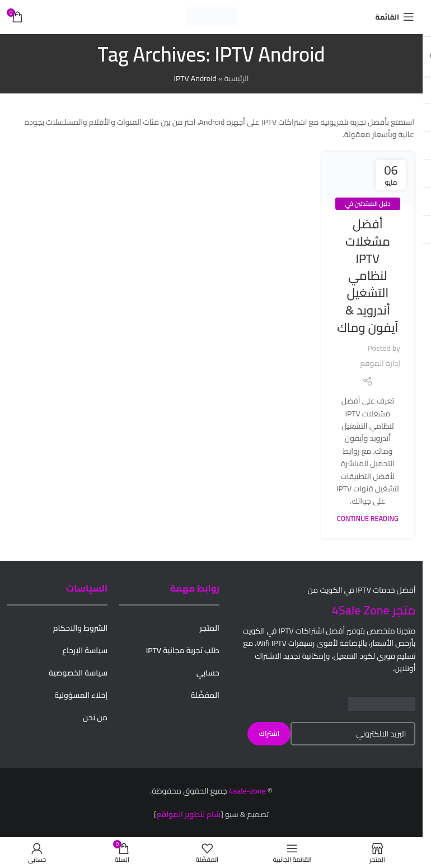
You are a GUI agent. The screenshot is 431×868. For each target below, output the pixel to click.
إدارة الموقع (380, 363)
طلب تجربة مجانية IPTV (183, 650)
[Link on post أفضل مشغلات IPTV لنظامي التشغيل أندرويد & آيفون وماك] (368, 178)
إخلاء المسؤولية (81, 695)
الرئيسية (236, 78)
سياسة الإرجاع (85, 650)
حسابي (208, 673)
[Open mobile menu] (395, 17)
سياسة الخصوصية (78, 673)
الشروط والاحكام (81, 628)
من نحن (95, 717)
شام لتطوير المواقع (189, 814)
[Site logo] (212, 16)
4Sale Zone (361, 610)
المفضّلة (205, 695)
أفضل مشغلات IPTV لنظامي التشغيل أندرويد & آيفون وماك (367, 276)
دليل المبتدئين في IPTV (367, 210)
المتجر (210, 628)
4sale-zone (247, 791)
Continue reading (368, 519)
